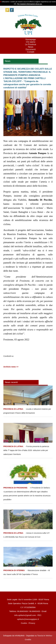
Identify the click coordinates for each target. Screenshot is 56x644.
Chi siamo (31, 42)
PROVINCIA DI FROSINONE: (16, 488)
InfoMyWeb (20, 636)
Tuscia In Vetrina (44, 636)
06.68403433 (35, 611)
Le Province (31, 44)
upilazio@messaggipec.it (28, 619)
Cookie (24, 623)
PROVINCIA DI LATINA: (14, 409)
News (31, 47)
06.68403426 (23, 611)
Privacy (32, 623)
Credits (28, 640)
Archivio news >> (11, 367)
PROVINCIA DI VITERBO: (14, 570)
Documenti (31, 49)
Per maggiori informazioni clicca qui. (30, 4)
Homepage (31, 39)
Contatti (31, 52)
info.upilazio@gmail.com (25, 615)
